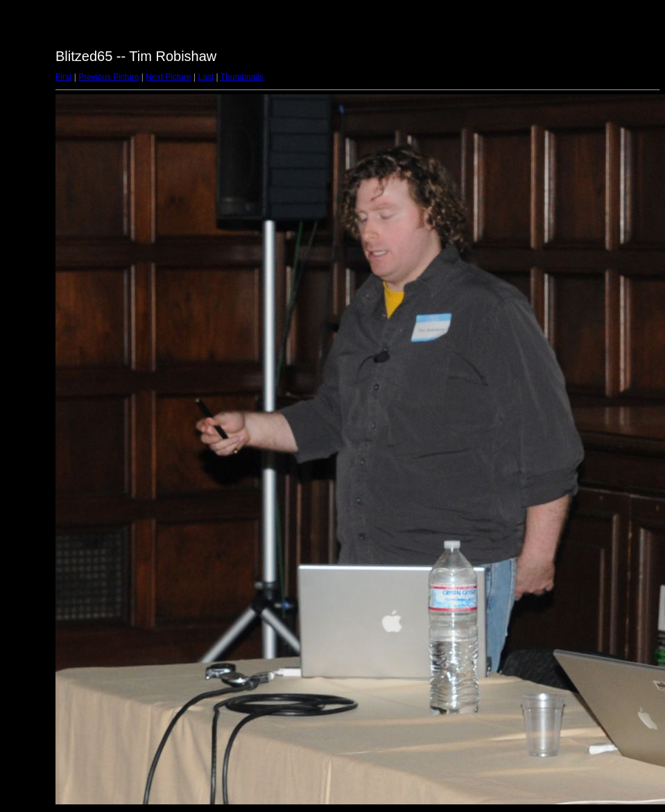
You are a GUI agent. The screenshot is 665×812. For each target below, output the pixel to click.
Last (206, 77)
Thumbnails (242, 77)
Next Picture (168, 77)
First (63, 77)
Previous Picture (109, 77)
